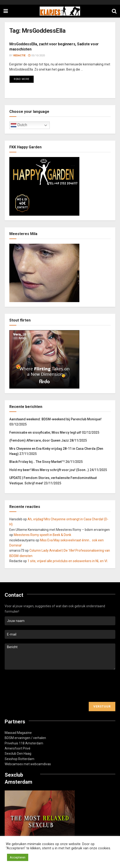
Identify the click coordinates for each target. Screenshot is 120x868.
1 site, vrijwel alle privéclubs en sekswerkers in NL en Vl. (68, 561)
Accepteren (18, 857)
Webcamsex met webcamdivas (28, 764)
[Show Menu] (6, 11)
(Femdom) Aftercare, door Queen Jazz (39, 440)
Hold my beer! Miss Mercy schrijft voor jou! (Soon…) (49, 470)
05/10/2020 (36, 55)
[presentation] (40, 686)
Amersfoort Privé (18, 748)
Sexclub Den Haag (18, 754)
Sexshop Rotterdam (19, 759)
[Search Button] (114, 11)
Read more (24, 78)
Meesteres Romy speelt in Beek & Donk (42, 535)
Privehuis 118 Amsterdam (24, 743)
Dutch (19, 125)
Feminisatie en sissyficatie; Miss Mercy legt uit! (45, 432)
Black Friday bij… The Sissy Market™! (37, 462)
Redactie (19, 55)
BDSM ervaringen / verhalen (25, 738)
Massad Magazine (18, 733)
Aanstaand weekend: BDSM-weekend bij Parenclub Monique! (55, 419)
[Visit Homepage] (60, 11)
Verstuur (102, 706)
